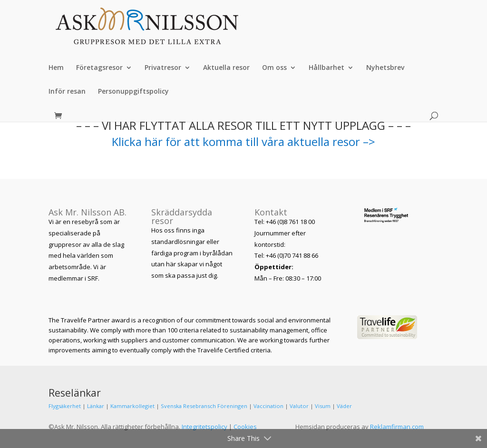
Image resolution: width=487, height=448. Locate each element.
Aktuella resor (226, 68)
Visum (323, 406)
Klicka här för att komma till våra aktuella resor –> (243, 141)
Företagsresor (99, 68)
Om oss (274, 68)
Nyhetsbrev (385, 68)
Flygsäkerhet (65, 406)
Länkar (96, 406)
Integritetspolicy (205, 427)
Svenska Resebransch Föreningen (204, 406)
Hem (56, 68)
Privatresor (163, 68)
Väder (344, 406)
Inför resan (67, 92)
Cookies (245, 427)
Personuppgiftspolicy (133, 92)
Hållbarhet (326, 68)
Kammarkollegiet (132, 406)
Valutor (299, 406)
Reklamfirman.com (397, 427)
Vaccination (268, 406)
